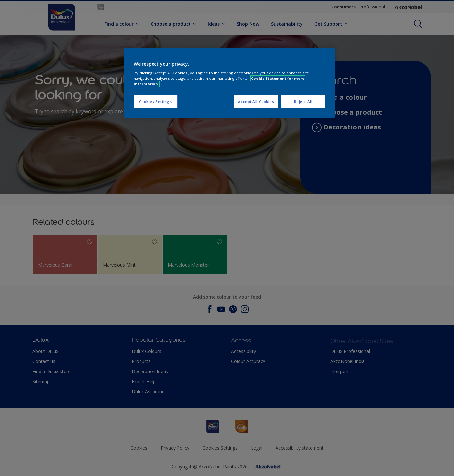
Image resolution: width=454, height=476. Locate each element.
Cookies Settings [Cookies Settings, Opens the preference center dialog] (155, 101)
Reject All (303, 101)
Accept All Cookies (256, 101)
